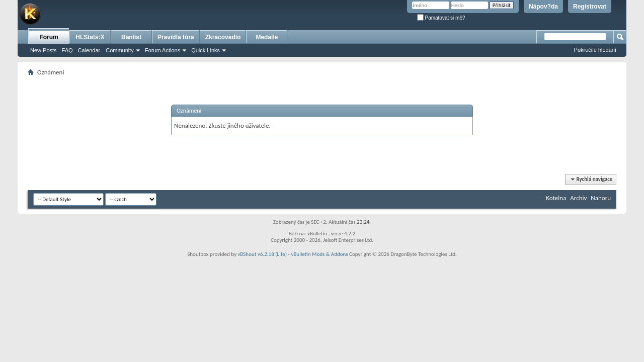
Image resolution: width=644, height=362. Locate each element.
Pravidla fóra (176, 37)
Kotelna (556, 198)
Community (120, 50)
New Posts (44, 50)
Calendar (89, 50)
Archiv (578, 198)
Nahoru (601, 198)
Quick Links (206, 50)
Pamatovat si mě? (441, 18)
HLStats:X (90, 37)
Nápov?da (543, 7)
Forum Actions (163, 50)
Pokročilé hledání (595, 50)
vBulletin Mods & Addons (319, 254)
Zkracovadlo (223, 37)
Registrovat (590, 7)
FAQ (67, 50)
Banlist (131, 37)
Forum (49, 37)
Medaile (267, 37)
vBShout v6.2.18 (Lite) (262, 254)
